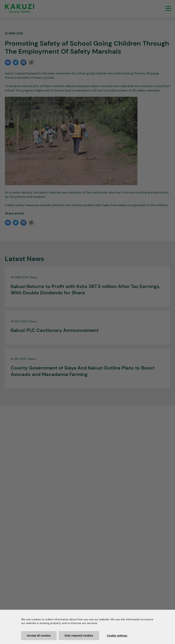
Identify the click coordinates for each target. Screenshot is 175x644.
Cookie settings (117, 636)
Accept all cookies (39, 636)
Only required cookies (79, 636)
